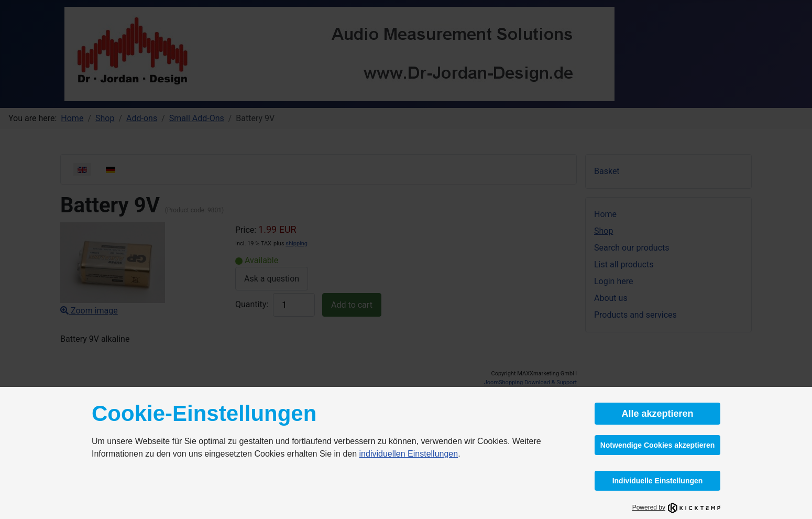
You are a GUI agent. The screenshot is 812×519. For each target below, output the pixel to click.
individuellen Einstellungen (409, 454)
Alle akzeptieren (657, 414)
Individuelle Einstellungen (658, 481)
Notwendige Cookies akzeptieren (658, 445)
